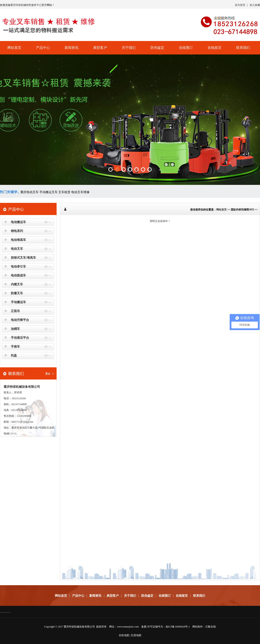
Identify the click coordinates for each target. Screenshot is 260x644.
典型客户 (100, 48)
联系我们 (243, 48)
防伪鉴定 (157, 48)
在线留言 (214, 48)
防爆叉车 (17, 293)
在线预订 (186, 48)
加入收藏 (255, 5)
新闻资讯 (71, 48)
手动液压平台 (20, 338)
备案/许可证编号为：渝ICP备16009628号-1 (166, 627)
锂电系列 (17, 231)
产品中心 (43, 48)
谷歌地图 (124, 635)
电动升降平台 (20, 320)
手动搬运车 (18, 302)
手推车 (15, 347)
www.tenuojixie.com (128, 627)
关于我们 (129, 48)
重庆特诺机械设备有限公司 (79, 627)
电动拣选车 (18, 275)
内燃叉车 (17, 284)
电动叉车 (17, 249)
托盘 (14, 356)
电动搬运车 (18, 222)
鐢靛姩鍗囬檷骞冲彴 (242, 210)
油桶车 (15, 329)
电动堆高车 (18, 240)
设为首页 (240, 5)
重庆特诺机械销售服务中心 (26, 5)
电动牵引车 (18, 267)
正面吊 (15, 311)
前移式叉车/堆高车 (23, 258)
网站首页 (14, 48)
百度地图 (136, 635)
